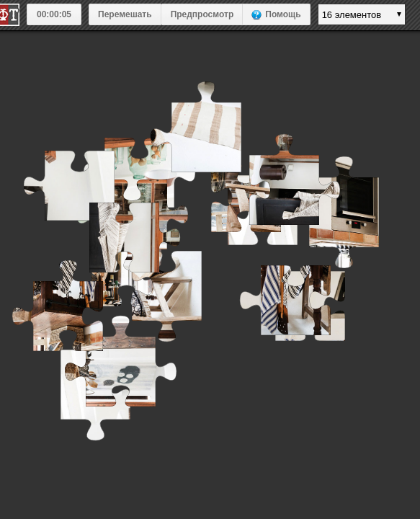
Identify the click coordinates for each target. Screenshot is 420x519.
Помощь (283, 14)
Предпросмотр (202, 14)
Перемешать (125, 14)
